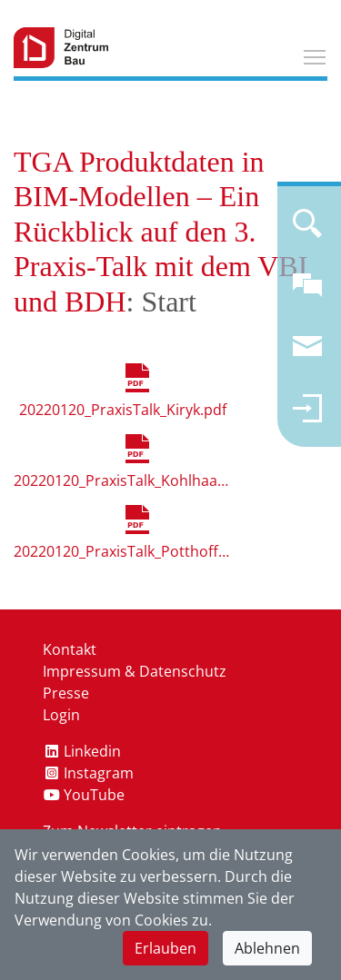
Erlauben (165, 948)
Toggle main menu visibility (316, 54)
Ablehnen (267, 948)
